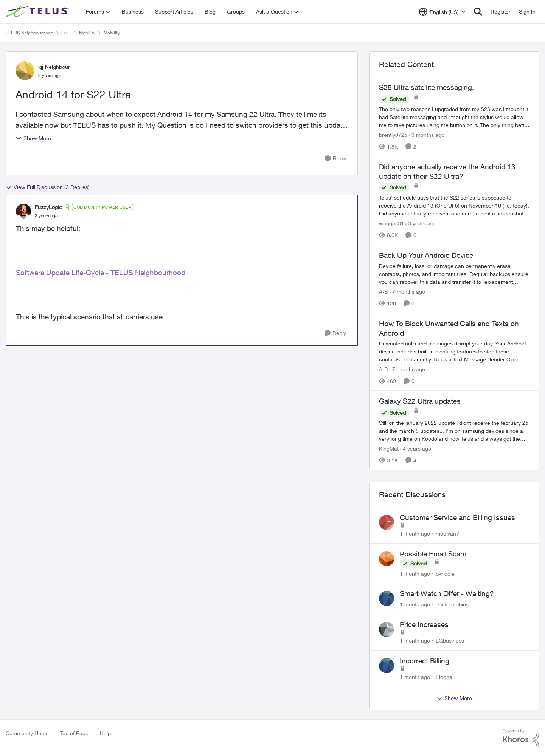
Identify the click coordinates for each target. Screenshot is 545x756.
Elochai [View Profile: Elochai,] (445, 676)
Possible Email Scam (433, 554)
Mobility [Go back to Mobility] (87, 33)
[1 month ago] (415, 534)
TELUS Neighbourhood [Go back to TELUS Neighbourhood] (30, 33)
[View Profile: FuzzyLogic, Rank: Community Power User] (23, 211)
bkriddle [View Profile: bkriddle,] (445, 573)
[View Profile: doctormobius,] (387, 598)
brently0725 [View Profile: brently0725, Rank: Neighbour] (393, 135)
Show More (33, 138)
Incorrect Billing (425, 661)
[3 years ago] (421, 223)
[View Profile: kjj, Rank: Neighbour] (25, 71)
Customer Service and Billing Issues (457, 517)
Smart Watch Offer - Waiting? (447, 593)
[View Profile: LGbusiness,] (387, 629)
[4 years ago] (416, 448)
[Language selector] (442, 12)
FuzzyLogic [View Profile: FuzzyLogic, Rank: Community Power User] (48, 207)
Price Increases (424, 624)
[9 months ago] (427, 135)
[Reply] (336, 159)
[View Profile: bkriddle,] (387, 559)
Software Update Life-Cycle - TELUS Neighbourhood (101, 273)
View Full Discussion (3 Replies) (48, 187)
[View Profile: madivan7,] (387, 522)
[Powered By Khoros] (521, 738)
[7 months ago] (407, 292)
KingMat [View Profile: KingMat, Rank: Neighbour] (389, 448)
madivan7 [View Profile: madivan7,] (447, 534)
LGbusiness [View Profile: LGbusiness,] (450, 641)
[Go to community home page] (38, 12)
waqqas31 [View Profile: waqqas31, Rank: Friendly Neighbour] (391, 223)
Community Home (27, 733)
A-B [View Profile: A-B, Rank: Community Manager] (384, 292)
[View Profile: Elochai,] (387, 666)
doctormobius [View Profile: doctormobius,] (452, 604)
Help (105, 733)
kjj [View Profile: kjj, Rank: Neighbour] (41, 67)
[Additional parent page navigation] (66, 33)
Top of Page (74, 733)
